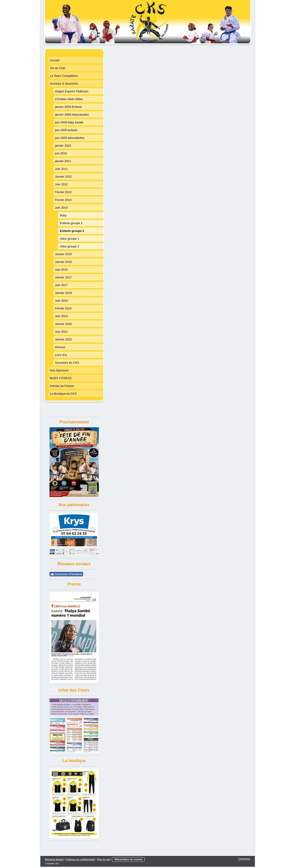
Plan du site (103, 859)
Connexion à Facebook (66, 574)
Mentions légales (54, 859)
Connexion (244, 859)
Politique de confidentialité (80, 859)
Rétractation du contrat (128, 859)
